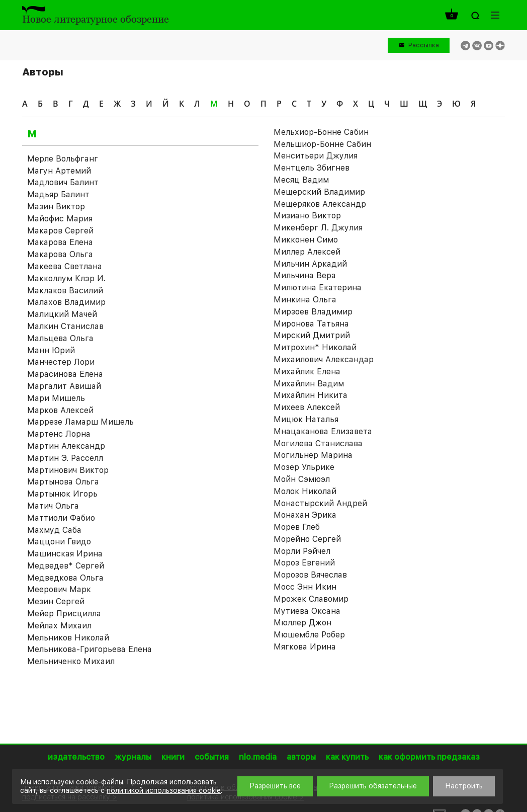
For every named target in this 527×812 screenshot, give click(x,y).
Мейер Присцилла (64, 614)
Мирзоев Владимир (313, 312)
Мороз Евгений (304, 563)
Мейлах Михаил (59, 626)
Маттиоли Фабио (61, 518)
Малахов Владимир (66, 302)
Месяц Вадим (301, 180)
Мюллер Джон (302, 623)
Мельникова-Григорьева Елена (90, 649)
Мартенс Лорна (59, 434)
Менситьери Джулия (316, 156)
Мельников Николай (68, 638)
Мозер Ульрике (304, 467)
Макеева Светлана (65, 266)
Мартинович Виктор (68, 470)
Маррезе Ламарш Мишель (80, 422)
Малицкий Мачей (62, 314)
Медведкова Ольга (65, 578)
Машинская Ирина (65, 554)
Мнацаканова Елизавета (323, 431)
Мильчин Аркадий (310, 264)
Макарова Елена (60, 242)
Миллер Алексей (307, 252)
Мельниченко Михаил (71, 661)
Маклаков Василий (65, 291)
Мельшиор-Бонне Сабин (322, 144)
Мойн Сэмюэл (302, 479)
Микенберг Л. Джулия (318, 228)
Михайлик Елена (307, 372)
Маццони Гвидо (59, 542)
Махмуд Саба (54, 530)
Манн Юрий (51, 350)
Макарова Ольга (60, 254)
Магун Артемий (59, 171)
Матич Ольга (53, 506)
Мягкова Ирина (305, 647)
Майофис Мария (60, 219)
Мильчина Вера (305, 275)
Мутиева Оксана (307, 611)
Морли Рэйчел (302, 551)
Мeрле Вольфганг (63, 159)
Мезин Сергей (56, 601)
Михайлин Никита (311, 395)
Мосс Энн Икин (305, 587)
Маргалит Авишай (64, 386)
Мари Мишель (56, 398)
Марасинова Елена (65, 374)
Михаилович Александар (324, 359)
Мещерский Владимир (319, 192)
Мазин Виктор (56, 207)
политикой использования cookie (164, 790)
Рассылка (424, 45)
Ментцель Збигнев (312, 168)
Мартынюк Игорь (62, 494)
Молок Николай (305, 491)
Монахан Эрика (305, 515)
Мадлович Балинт (63, 182)
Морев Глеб (297, 527)
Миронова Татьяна (311, 324)
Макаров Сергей (60, 231)
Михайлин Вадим (309, 384)
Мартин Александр (66, 446)
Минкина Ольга (305, 300)
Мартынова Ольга (63, 482)
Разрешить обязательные (373, 786)
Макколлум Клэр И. (66, 278)
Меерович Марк (59, 589)
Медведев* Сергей (66, 566)
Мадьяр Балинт (58, 194)
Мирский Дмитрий (312, 335)
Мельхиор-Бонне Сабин (321, 132)
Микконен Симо (306, 240)
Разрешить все (275, 786)
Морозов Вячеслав (310, 575)
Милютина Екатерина (318, 288)
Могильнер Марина (313, 455)
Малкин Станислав (65, 326)
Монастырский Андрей (320, 503)
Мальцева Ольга (60, 338)
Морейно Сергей (307, 539)
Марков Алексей (60, 410)
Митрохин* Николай (315, 347)
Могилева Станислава (318, 443)
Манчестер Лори (61, 362)
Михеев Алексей (307, 407)
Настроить (464, 786)
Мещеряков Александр (320, 204)
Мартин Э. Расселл (65, 458)
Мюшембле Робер (309, 635)
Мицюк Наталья (306, 419)
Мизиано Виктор (307, 216)
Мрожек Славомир (311, 599)
